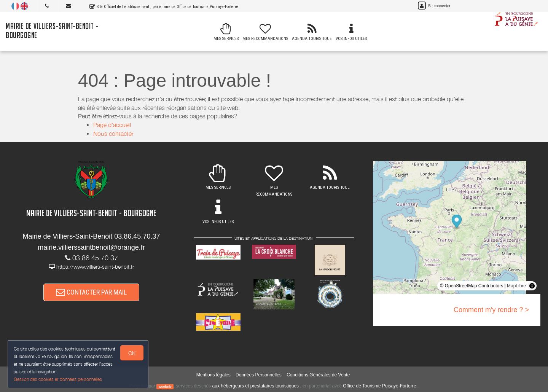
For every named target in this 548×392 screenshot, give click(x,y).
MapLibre (516, 286)
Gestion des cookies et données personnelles (58, 379)
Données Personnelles (259, 375)
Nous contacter (113, 134)
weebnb (165, 386)
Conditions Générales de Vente (318, 375)
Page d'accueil (112, 125)
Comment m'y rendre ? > (491, 310)
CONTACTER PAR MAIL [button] (91, 292)
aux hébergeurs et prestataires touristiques (256, 386)
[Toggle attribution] (532, 286)
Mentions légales (213, 375)
